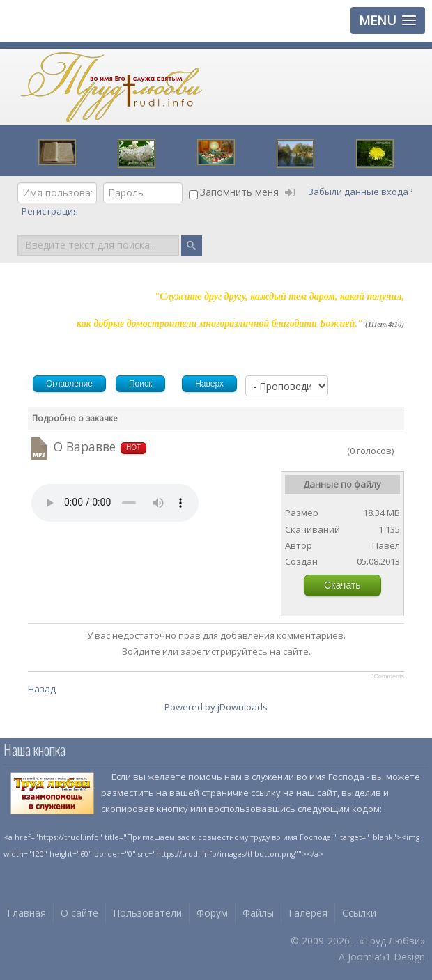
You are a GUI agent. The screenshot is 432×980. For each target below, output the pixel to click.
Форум (212, 913)
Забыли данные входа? (360, 192)
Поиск (18, 234)
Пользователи (147, 913)
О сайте (79, 913)
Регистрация (51, 211)
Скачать (342, 585)
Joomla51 (369, 957)
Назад (42, 689)
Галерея (308, 913)
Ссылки (359, 913)
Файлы (258, 913)
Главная (26, 913)
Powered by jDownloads (216, 707)
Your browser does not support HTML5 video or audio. (115, 503)
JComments (387, 676)
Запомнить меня (239, 192)
